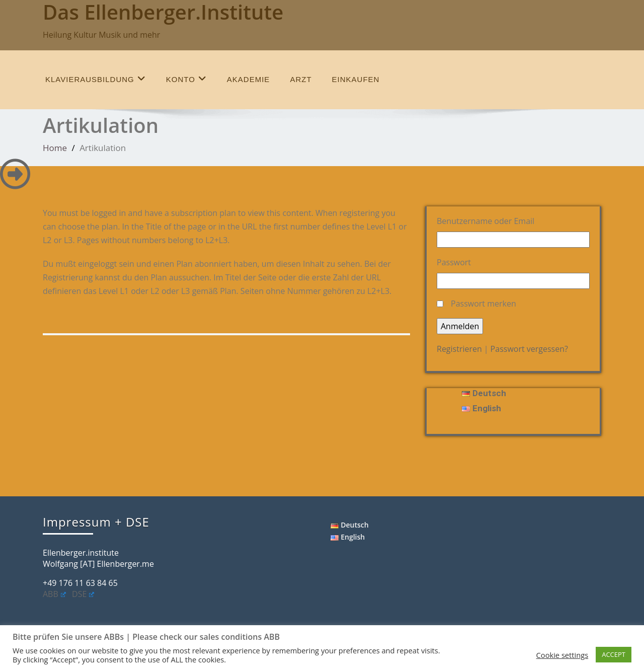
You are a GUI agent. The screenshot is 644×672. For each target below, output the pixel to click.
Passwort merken (484, 304)
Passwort (454, 262)
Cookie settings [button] (562, 655)
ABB (54, 594)
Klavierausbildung (96, 79)
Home (55, 148)
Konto (186, 79)
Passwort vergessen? (529, 349)
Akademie (249, 79)
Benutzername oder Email (486, 221)
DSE (83, 594)
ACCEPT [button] (614, 654)
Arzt (301, 79)
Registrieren (459, 349)
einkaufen (356, 79)
